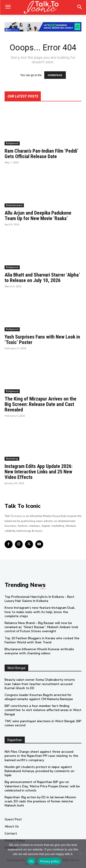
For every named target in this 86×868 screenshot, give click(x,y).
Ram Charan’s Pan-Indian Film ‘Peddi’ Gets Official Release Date (41, 154)
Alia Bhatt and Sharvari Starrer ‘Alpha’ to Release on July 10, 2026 (42, 278)
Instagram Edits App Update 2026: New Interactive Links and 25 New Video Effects (39, 472)
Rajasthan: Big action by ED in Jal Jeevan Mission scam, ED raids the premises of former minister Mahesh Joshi (40, 801)
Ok (31, 861)
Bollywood (12, 143)
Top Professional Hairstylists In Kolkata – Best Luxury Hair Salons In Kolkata (39, 599)
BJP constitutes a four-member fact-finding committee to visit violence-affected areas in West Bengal (43, 710)
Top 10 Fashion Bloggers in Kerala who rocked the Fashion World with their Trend (42, 640)
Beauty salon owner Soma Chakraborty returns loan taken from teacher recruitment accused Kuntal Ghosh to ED (40, 684)
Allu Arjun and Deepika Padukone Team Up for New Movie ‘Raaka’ (38, 216)
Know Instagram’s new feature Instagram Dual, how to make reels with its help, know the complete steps (40, 612)
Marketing (12, 459)
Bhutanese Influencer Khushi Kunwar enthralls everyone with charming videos (39, 651)
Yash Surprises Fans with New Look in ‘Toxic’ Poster (42, 340)
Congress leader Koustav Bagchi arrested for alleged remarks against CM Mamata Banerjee (39, 697)
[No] (80, 854)
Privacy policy (50, 861)
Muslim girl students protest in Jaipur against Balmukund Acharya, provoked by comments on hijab (39, 771)
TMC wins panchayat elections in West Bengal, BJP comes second (43, 723)
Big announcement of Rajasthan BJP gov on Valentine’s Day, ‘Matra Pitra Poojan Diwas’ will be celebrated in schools (42, 786)
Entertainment (14, 205)
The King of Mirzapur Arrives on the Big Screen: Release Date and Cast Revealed (40, 404)
